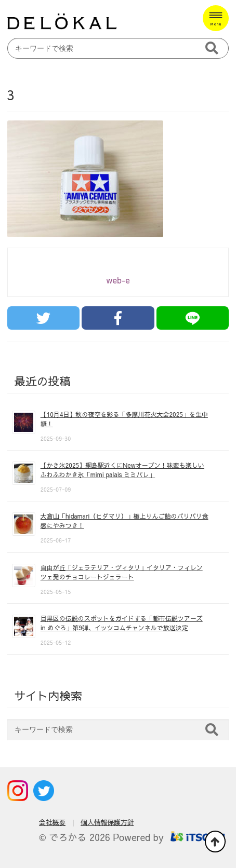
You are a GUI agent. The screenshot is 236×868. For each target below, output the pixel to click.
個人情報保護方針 (107, 822)
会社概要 (52, 822)
